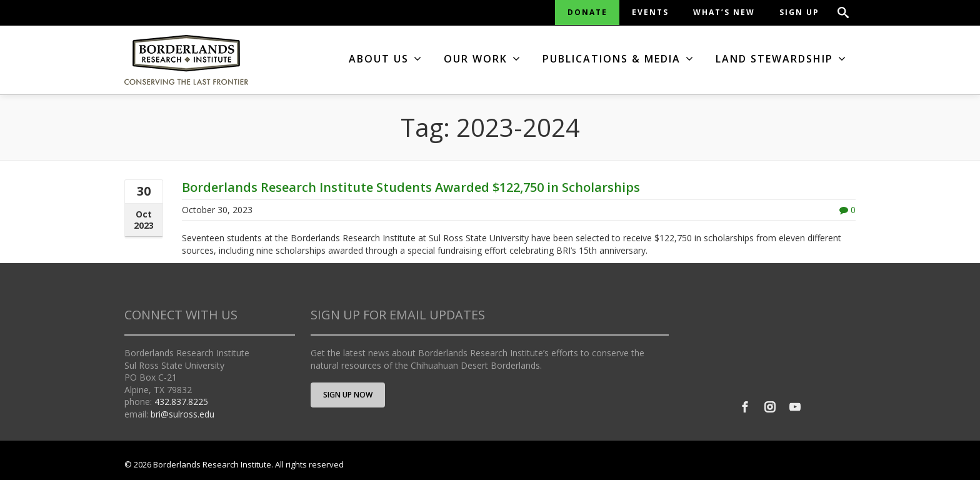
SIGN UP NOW (348, 395)
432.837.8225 (181, 402)
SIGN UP (799, 12)
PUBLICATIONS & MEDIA (618, 59)
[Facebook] (745, 407)
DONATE (587, 12)
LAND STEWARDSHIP (781, 59)
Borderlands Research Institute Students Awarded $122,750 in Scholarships (411, 187)
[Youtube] (795, 407)
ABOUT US (386, 59)
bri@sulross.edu (182, 414)
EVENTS (650, 12)
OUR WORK (482, 59)
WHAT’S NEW (724, 12)
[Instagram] (770, 407)
